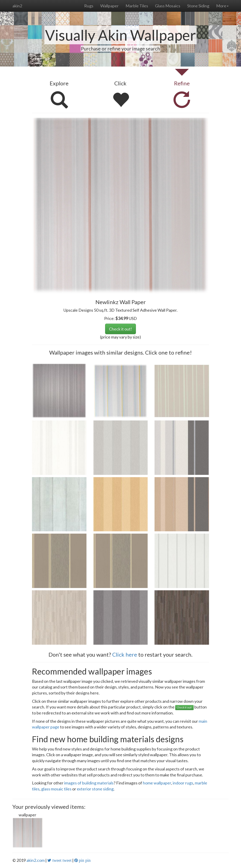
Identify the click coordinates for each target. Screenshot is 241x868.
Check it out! (120, 329)
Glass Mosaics (168, 6)
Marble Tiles (137, 6)
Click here (125, 654)
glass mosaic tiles (56, 789)
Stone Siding (198, 6)
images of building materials (89, 783)
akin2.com (36, 860)
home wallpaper (157, 783)
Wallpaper (109, 6)
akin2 (17, 6)
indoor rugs (183, 783)
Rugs (89, 6)
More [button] (222, 6)
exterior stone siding (95, 789)
